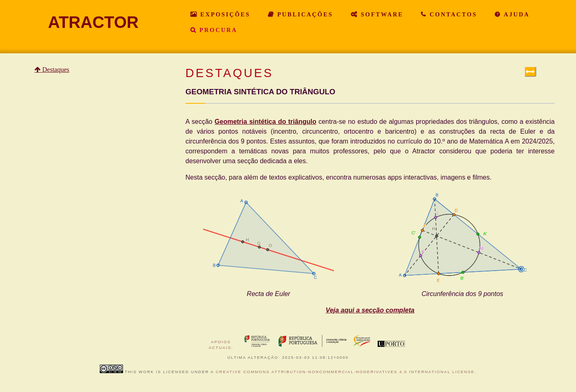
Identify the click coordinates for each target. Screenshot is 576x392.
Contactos (452, 14)
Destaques (55, 70)
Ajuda (515, 14)
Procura (217, 30)
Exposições (224, 14)
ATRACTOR (93, 22)
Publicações (304, 14)
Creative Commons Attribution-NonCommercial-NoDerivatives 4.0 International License (345, 372)
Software (381, 14)
